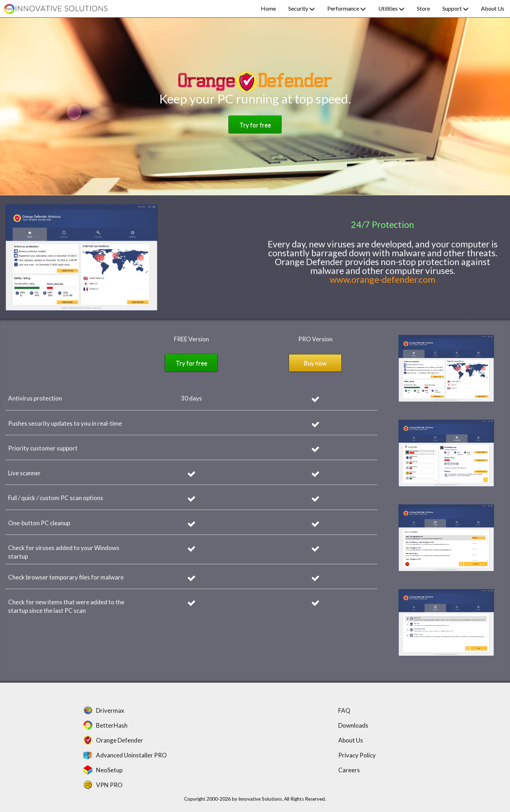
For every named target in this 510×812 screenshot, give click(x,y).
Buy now (315, 363)
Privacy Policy (357, 755)
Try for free (255, 125)
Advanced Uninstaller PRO (131, 755)
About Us (351, 740)
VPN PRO (109, 785)
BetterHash (112, 725)
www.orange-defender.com (382, 279)
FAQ (344, 710)
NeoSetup (109, 770)
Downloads (353, 725)
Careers (349, 770)
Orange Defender (120, 740)
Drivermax (110, 710)
